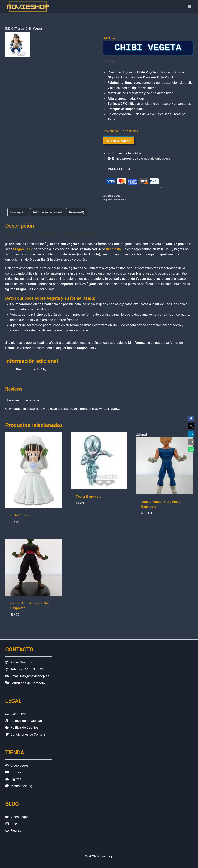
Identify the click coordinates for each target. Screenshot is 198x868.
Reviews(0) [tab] (77, 212)
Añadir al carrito (118, 141)
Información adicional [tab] (48, 212)
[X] (191, 426)
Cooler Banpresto (89, 496)
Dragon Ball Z (119, 200)
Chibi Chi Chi (20, 515)
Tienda (20, 29)
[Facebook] (191, 419)
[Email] (191, 442)
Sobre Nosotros (22, 662)
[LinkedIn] (191, 434)
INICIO (9, 29)
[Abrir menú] (189, 7)
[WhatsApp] (191, 449)
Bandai (110, 38)
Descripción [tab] (18, 212)
